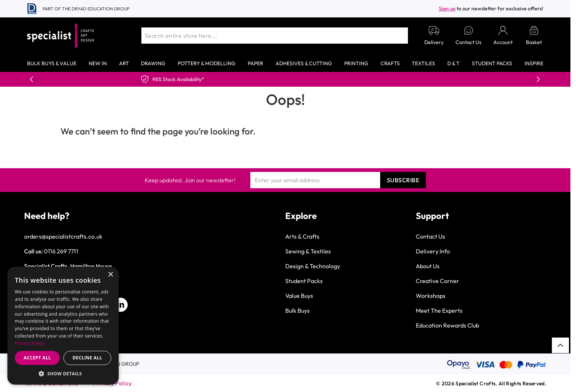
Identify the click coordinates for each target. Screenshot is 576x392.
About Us (428, 266)
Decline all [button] (88, 358)
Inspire (534, 63)
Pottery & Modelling (207, 63)
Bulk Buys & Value (52, 63)
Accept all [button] (37, 358)
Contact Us (430, 236)
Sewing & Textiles (308, 251)
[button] (63, 373)
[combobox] (275, 36)
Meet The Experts (439, 310)
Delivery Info (433, 251)
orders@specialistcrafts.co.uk (63, 236)
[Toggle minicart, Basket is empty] (534, 36)
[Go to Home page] (60, 36)
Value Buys (299, 296)
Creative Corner (437, 281)
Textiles (423, 63)
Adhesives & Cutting (304, 63)
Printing (356, 63)
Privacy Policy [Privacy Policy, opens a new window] (29, 343)
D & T (453, 63)
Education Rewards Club (447, 325)
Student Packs (492, 63)
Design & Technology (313, 266)
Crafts (390, 63)
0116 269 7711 (61, 251)
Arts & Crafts (302, 236)
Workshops (431, 296)
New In (98, 63)
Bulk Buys (297, 310)
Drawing (153, 63)
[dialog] (63, 326)
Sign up (447, 9)
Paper (256, 63)
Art (124, 63)
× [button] (110, 275)
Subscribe (403, 180)
